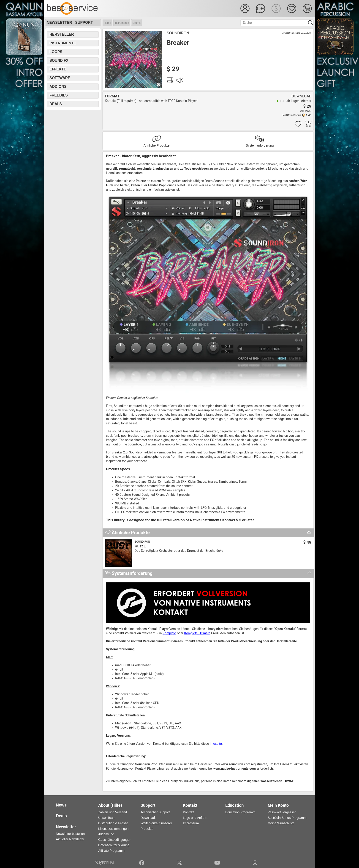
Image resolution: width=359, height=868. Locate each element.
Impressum (191, 823)
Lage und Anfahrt (195, 818)
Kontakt (188, 812)
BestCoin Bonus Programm (287, 818)
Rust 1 (140, 546)
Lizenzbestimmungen (113, 829)
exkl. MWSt (306, 111)
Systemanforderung (260, 145)
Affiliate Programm (111, 851)
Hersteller (62, 34)
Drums (136, 23)
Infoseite (216, 744)
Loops (56, 52)
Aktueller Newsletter (70, 839)
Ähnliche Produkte (157, 145)
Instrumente (122, 23)
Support (84, 23)
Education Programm (240, 812)
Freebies (59, 95)
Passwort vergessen (282, 812)
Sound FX (59, 60)
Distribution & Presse (113, 823)
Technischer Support (155, 812)
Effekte (58, 69)
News (61, 805)
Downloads (148, 818)
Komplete (169, 633)
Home (107, 23)
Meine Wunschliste (281, 823)
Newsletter (59, 23)
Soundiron (178, 33)
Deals (56, 104)
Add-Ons (58, 87)
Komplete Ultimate (197, 633)
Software (60, 78)
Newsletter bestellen (70, 834)
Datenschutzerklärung (114, 845)
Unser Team (107, 818)
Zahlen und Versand (113, 812)
